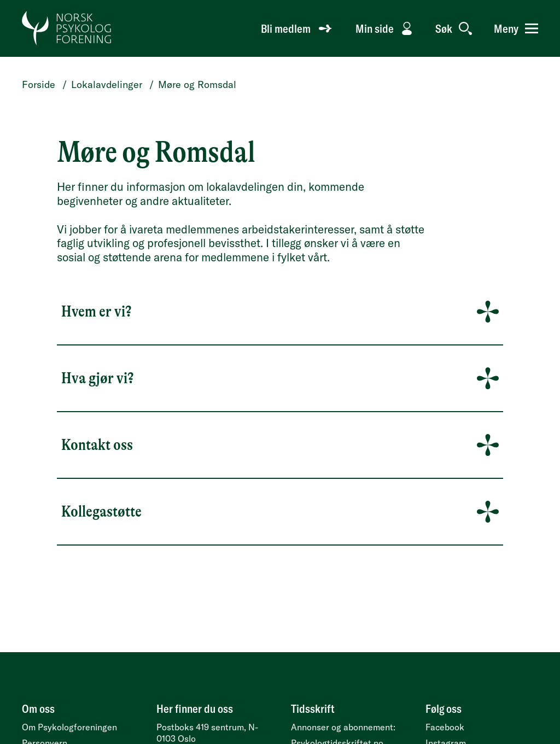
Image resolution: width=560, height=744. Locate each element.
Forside (39, 84)
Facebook (445, 727)
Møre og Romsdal (197, 84)
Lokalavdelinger (107, 84)
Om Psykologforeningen (69, 727)
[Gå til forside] (67, 28)
